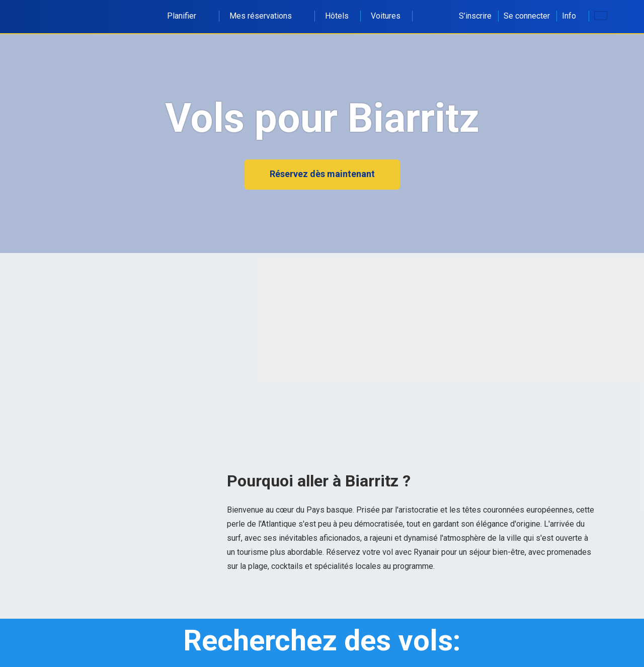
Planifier (187, 16)
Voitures (386, 16)
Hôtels (337, 16)
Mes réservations (266, 16)
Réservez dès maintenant (322, 174)
